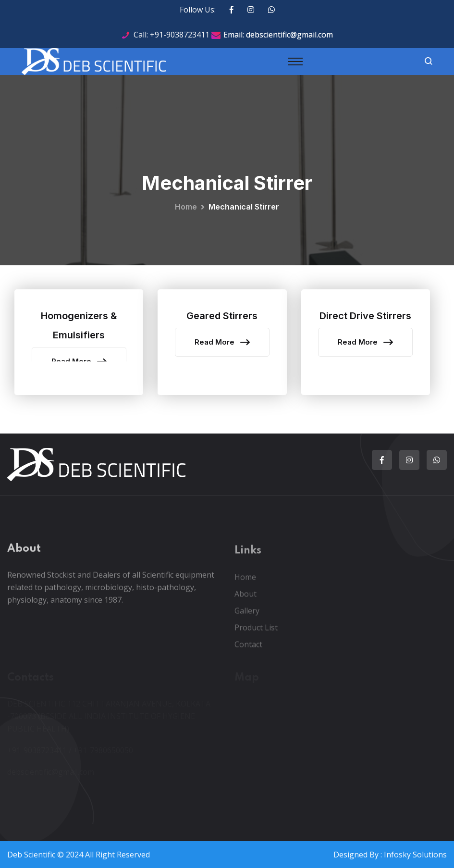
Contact (248, 650)
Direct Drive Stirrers (365, 316)
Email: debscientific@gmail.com (278, 35)
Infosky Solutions (415, 855)
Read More (222, 342)
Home (186, 207)
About (245, 599)
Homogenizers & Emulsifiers (79, 325)
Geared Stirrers (222, 316)
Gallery (247, 616)
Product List (256, 633)
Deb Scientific (31, 855)
